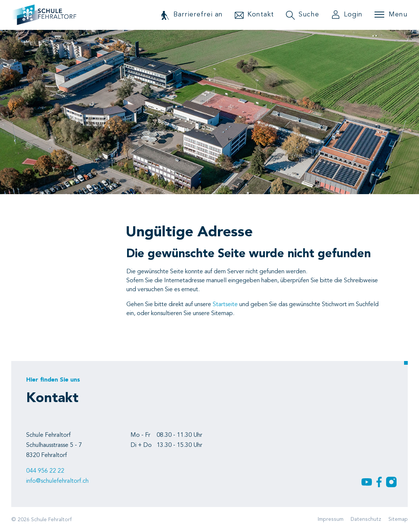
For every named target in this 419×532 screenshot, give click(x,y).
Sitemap (398, 519)
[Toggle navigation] (391, 15)
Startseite (225, 305)
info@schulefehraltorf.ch (57, 481)
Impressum (331, 519)
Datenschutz (366, 519)
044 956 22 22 (45, 471)
